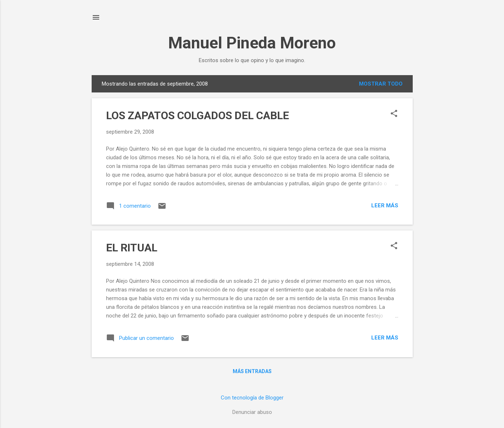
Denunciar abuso (252, 412)
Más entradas (252, 371)
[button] (394, 114)
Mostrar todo (381, 84)
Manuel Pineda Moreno (252, 43)
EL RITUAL (132, 248)
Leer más (385, 206)
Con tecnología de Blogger (252, 398)
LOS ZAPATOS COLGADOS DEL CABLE (198, 115)
